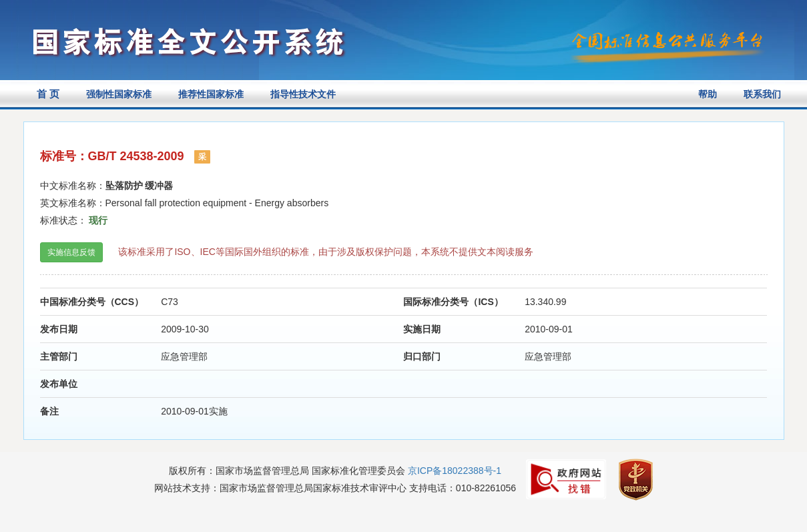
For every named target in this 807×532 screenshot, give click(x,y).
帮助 (708, 94)
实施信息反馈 (71, 252)
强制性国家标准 (119, 94)
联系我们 (762, 94)
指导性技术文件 (303, 94)
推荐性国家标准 (211, 94)
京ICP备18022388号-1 (455, 471)
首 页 (48, 94)
